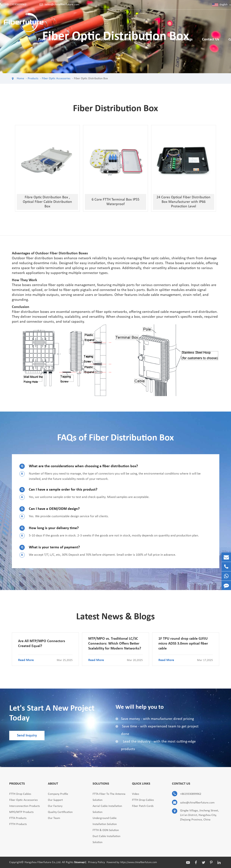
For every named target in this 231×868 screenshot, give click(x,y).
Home (20, 78)
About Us (79, 42)
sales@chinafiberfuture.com (62, 5)
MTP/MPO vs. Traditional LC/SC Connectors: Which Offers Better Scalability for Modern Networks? (115, 644)
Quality (125, 42)
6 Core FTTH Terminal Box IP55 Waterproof (116, 202)
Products (33, 78)
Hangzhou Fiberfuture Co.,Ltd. (43, 862)
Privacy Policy (96, 862)
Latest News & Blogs (116, 617)
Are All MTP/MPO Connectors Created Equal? (42, 644)
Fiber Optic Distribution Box (91, 78)
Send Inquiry (27, 736)
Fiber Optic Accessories (56, 78)
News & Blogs (182, 42)
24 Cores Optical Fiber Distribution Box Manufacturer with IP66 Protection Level (183, 202)
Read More (45, 660)
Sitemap (79, 862)
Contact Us (211, 42)
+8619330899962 (16, 5)
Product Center (50, 42)
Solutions (103, 42)
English (224, 5)
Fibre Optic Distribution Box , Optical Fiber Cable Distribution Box (47, 202)
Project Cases (151, 42)
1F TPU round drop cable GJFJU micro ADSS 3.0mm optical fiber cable (183, 644)
